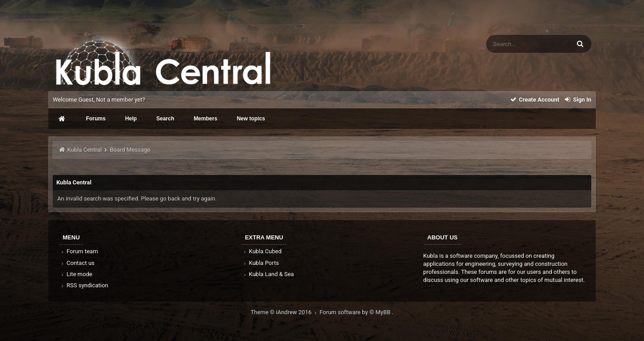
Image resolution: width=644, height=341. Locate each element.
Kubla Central (84, 150)
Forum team (79, 251)
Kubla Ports (261, 263)
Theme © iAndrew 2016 (285, 312)
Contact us (77, 263)
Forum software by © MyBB (356, 312)
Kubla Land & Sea (268, 274)
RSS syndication (84, 285)
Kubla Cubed (262, 251)
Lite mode (76, 274)
